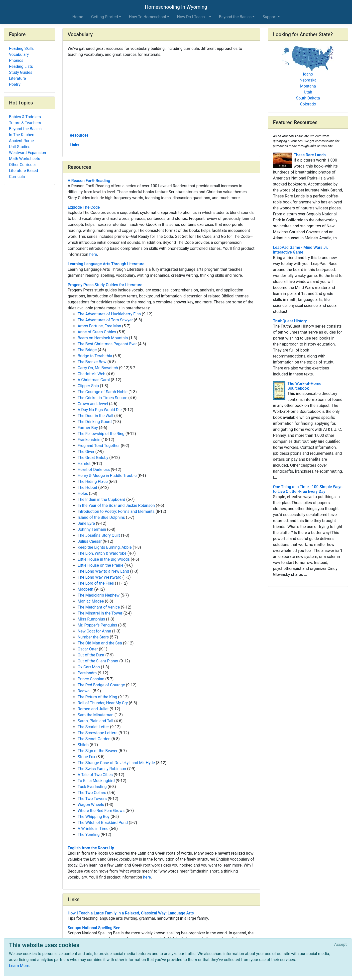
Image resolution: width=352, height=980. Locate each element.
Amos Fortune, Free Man (99, 326)
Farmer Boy (88, 428)
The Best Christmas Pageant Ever (107, 344)
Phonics (16, 60)
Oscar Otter (88, 649)
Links (74, 145)
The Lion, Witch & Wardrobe (102, 553)
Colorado (308, 104)
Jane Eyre (86, 523)
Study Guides (21, 72)
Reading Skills (21, 48)
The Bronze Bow (92, 362)
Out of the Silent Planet (98, 661)
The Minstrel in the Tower (100, 613)
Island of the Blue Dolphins (101, 517)
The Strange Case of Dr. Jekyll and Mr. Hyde (116, 763)
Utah (308, 92)
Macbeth (85, 589)
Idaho (308, 74)
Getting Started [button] (105, 17)
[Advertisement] (161, 94)
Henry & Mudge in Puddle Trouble (107, 476)
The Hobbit (87, 488)
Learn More (19, 966)
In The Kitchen (22, 135)
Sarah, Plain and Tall (95, 721)
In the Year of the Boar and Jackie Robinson (116, 505)
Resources (79, 135)
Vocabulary (19, 54)
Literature (17, 78)
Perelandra (87, 673)
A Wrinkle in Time (93, 829)
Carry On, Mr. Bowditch (98, 368)
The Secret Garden (94, 739)
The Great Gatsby (93, 458)
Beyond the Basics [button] (235, 17)
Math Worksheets (25, 159)
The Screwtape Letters (98, 733)
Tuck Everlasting (92, 787)
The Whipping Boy (94, 817)
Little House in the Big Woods (104, 559)
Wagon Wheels (91, 805)
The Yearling (89, 835)
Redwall (85, 691)
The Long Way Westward (99, 577)
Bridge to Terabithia (95, 356)
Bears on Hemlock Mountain (103, 338)
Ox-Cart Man (89, 667)
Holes (83, 493)
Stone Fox (86, 757)
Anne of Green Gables (97, 332)
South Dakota (308, 98)
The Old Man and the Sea (100, 643)
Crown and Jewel (93, 404)
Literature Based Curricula (23, 174)
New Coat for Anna (94, 631)
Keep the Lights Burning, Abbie (105, 547)
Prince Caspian (91, 679)
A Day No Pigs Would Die (100, 410)
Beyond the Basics (25, 129)
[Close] (341, 945)
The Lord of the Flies (96, 583)
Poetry (15, 84)
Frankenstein (89, 440)
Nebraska (308, 80)
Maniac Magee (91, 601)
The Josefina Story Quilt (99, 535)
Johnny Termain (92, 529)
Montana (308, 86)
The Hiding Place (93, 482)
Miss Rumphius (91, 619)
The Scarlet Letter (93, 727)
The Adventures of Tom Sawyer (105, 320)
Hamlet (84, 464)
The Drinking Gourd (95, 422)
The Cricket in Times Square (102, 398)
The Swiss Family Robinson (102, 769)
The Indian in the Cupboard (101, 499)
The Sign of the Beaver (98, 751)
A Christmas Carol (94, 380)
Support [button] (269, 17)
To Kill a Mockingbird (96, 781)
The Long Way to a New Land (103, 571)
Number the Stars (93, 637)
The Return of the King (97, 697)
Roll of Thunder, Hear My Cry (103, 703)
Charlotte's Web (91, 374)
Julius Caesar (90, 541)
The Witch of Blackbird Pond (103, 823)
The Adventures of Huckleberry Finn (109, 314)
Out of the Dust (91, 655)
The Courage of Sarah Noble (103, 392)
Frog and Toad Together (99, 446)
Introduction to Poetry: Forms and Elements (116, 511)
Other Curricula (22, 165)
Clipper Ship (88, 386)
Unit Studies (20, 147)
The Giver (86, 452)
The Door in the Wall (95, 416)
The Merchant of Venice (99, 607)
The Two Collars (92, 793)
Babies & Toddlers (25, 117)
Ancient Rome (21, 141)
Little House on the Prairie (100, 565)
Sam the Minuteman (96, 715)
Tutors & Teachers (25, 123)
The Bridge (87, 350)
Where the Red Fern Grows (101, 811)
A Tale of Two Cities (95, 775)
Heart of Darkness (94, 470)
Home (78, 17)
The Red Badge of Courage (101, 685)
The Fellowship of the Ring (101, 434)
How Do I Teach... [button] (193, 17)
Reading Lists (21, 66)
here (93, 254)
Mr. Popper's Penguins (97, 625)
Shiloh (83, 745)
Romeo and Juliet (93, 709)
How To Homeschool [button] (148, 17)
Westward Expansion (28, 153)
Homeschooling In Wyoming (176, 7)
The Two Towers (92, 799)
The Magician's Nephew (99, 595)
